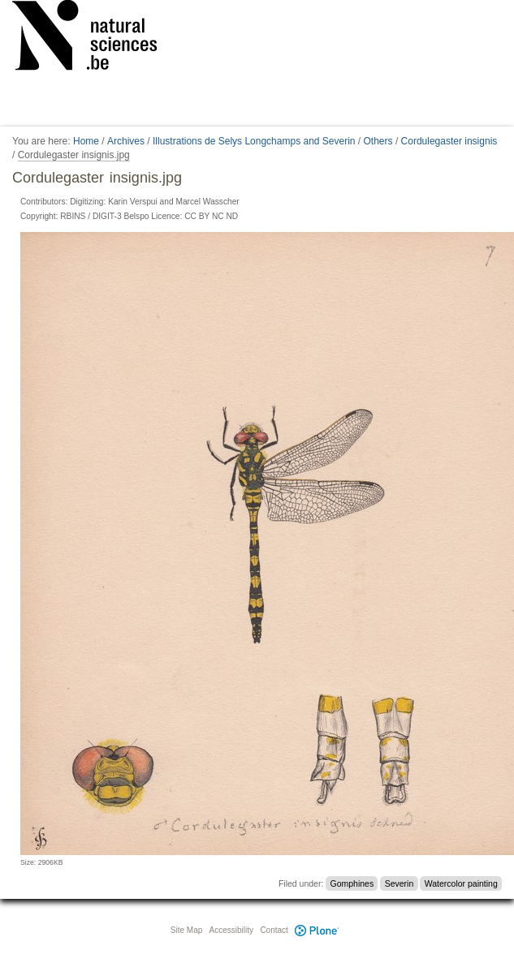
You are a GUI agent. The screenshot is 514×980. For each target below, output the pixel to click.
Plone (317, 930)
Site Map (186, 930)
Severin (400, 883)
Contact (274, 930)
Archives (126, 141)
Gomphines (352, 883)
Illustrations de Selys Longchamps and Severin (254, 141)
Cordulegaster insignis (449, 141)
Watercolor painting (461, 883)
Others (378, 141)
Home (86, 141)
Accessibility (231, 930)
